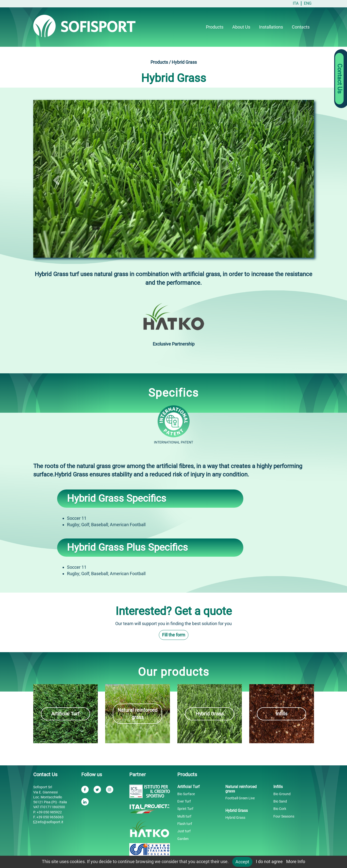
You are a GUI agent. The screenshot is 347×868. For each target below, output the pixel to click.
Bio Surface (186, 794)
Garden (183, 839)
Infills (282, 714)
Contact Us (340, 79)
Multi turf (184, 816)
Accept (242, 862)
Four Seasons (284, 816)
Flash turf (185, 824)
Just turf (184, 831)
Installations (271, 27)
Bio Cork (280, 809)
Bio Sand (280, 801)
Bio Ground (282, 794)
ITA (296, 3)
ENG (308, 3)
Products (215, 27)
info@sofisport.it (48, 822)
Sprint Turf (185, 809)
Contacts (301, 27)
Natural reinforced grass (137, 714)
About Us (241, 27)
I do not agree (269, 861)
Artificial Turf (65, 714)
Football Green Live (240, 798)
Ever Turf (184, 801)
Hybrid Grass (210, 714)
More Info (296, 861)
